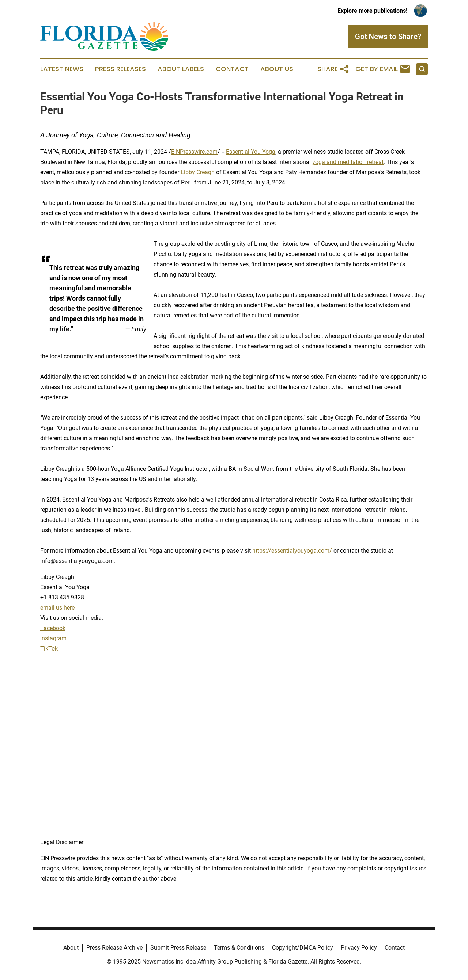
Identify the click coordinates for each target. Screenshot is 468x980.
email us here (57, 608)
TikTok (49, 649)
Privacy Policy (359, 948)
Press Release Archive (114, 948)
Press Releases (120, 69)
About (71, 948)
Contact (232, 69)
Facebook (53, 628)
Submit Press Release (178, 948)
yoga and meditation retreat (348, 162)
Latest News (62, 69)
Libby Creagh (198, 172)
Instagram (53, 638)
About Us (277, 69)
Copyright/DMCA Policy (303, 948)
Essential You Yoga (251, 152)
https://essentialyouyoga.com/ (292, 551)
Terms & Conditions (239, 948)
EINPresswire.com (194, 152)
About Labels (181, 69)
